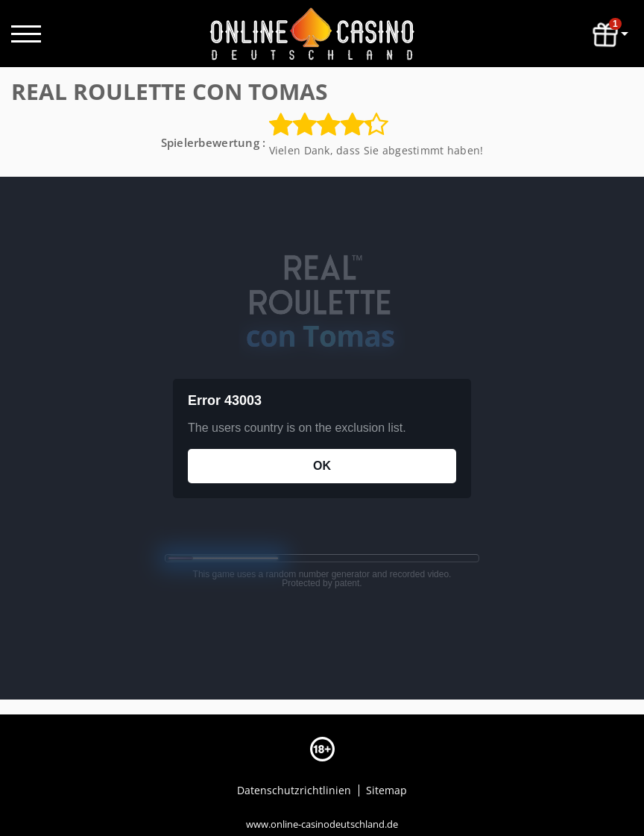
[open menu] (26, 34)
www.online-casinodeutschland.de (322, 823)
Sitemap (386, 789)
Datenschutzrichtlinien (296, 789)
